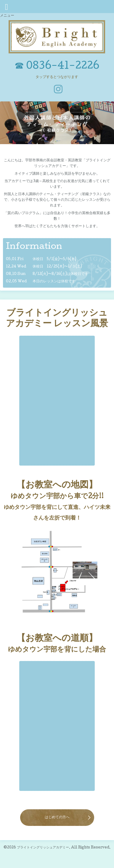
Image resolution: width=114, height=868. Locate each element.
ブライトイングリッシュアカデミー (43, 848)
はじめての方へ (57, 817)
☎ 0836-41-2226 (57, 67)
